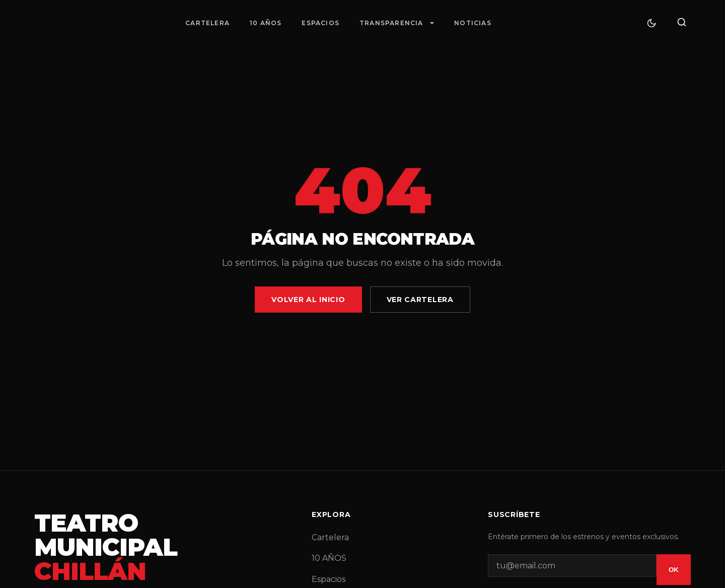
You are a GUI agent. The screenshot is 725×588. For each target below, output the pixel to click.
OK (674, 570)
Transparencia (391, 23)
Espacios (320, 23)
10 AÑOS (266, 23)
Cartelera (207, 23)
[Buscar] (682, 23)
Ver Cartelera (420, 300)
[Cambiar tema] (651, 23)
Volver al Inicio (308, 300)
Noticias (473, 23)
